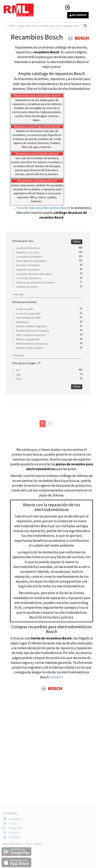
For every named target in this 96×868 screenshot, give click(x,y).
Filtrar (77, 242)
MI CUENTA (78, 15)
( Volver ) (56, 677)
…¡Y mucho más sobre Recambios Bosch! (41, 208)
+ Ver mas (18, 294)
